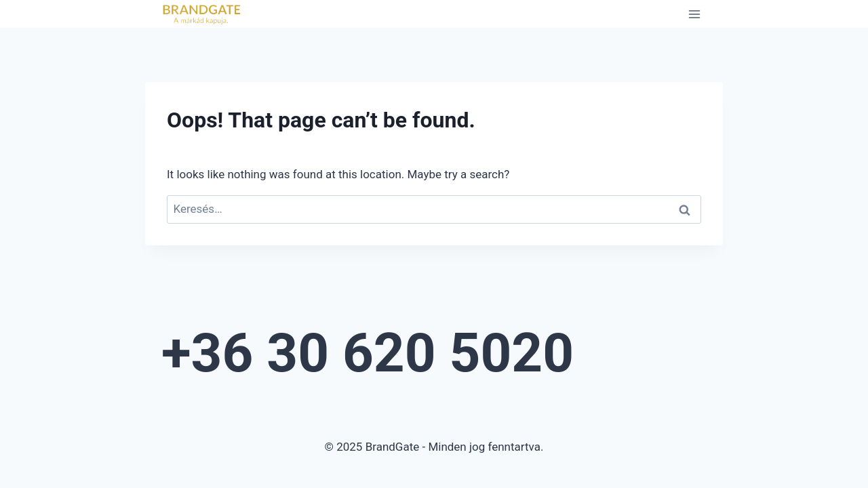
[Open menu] (694, 14)
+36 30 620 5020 (368, 353)
